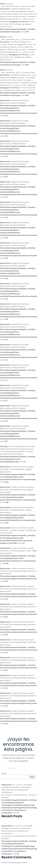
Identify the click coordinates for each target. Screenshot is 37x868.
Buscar (4, 773)
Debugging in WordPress (18, 22)
